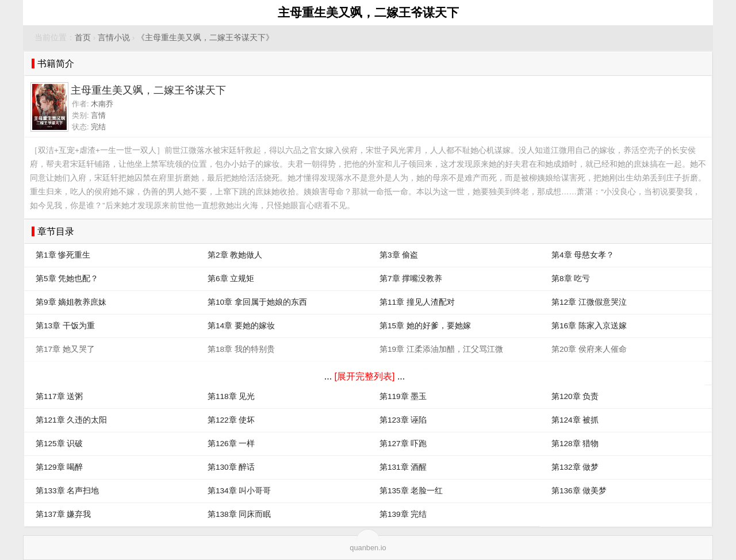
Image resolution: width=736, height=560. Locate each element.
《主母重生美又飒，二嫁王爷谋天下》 (205, 38)
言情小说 (114, 38)
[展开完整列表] (365, 376)
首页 (83, 38)
